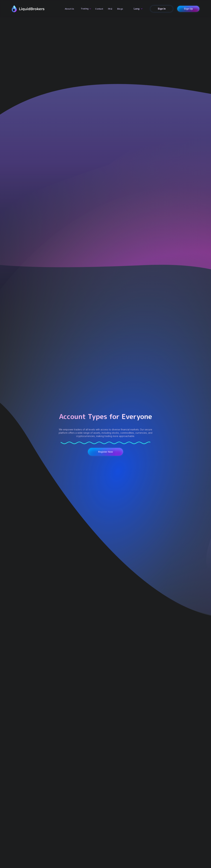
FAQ (110, 9)
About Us (69, 9)
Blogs (120, 9)
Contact (99, 9)
